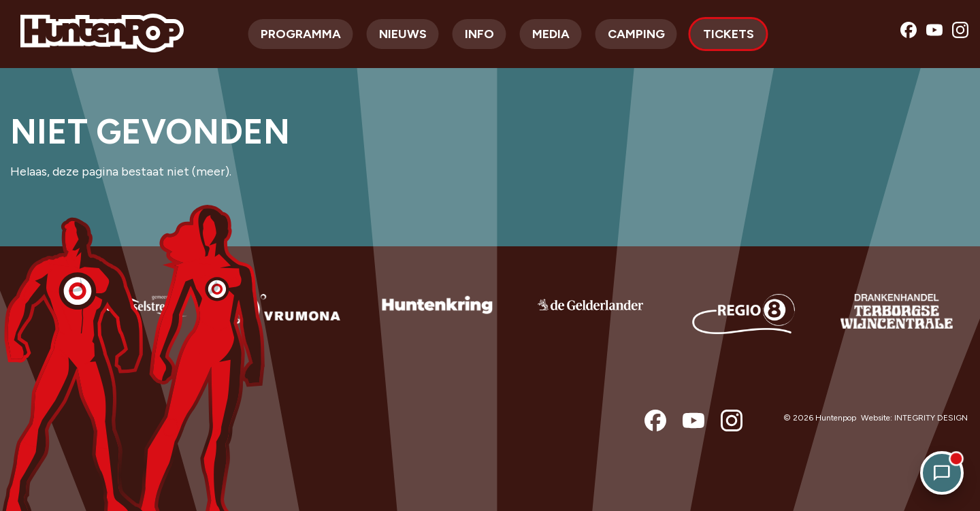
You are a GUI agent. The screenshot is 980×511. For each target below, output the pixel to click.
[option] (131, 323)
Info (479, 34)
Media (551, 34)
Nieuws (403, 34)
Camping (636, 34)
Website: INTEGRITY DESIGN (914, 418)
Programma (301, 34)
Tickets (729, 34)
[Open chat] (942, 473)
